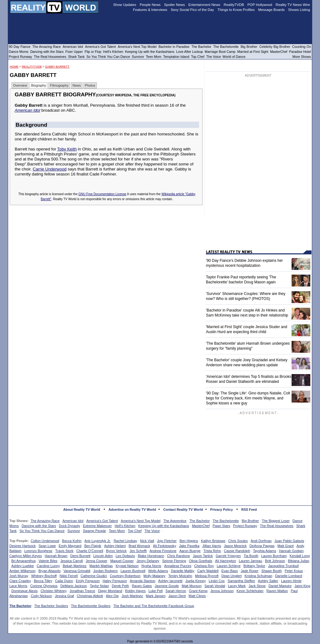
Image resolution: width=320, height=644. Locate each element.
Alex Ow (112, 596)
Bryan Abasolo (50, 571)
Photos (90, 85)
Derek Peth (120, 586)
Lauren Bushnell (133, 571)
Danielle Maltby (183, 571)
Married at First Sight (253, 52)
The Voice (152, 531)
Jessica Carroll (72, 561)
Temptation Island (176, 57)
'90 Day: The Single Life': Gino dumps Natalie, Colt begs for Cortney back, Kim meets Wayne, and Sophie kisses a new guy (248, 398)
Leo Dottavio (125, 556)
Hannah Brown (56, 556)
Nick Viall (147, 541)
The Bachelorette (226, 521)
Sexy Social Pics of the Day (192, 10)
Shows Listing (299, 10)
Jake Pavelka (189, 546)
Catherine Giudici (94, 576)
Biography (38, 85)
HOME (14, 67)
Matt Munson (192, 586)
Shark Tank (76, 57)
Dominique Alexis (24, 591)
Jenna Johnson (222, 591)
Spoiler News (175, 5)
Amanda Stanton (142, 581)
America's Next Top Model (140, 521)
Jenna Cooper (96, 561)
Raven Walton (277, 591)
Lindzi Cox (217, 581)
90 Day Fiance (20, 47)
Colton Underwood (45, 541)
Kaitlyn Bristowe (213, 541)
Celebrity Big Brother (275, 47)
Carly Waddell (208, 571)
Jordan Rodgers (105, 571)
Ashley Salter (268, 581)
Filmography (59, 85)
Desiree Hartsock (22, 546)
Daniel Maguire (280, 586)
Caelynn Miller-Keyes (26, 556)
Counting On (302, 47)
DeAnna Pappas (262, 546)
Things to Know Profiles (236, 10)
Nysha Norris (152, 566)
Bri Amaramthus (23, 561)
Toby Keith (67, 149)
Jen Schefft (138, 551)
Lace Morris (18, 586)
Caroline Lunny (48, 566)
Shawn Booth (271, 571)
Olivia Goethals (201, 561)
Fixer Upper (74, 52)
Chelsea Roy (204, 566)
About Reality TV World (82, 510)
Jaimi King (302, 586)
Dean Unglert (231, 576)
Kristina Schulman (258, 576)
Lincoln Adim (103, 556)
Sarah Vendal (215, 586)
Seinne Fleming (174, 561)
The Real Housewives (277, 526)
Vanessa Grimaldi (77, 571)
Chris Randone (178, 556)
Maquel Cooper (122, 561)
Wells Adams (158, 571)
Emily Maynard (70, 546)
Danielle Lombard (288, 576)
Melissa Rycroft (207, 576)
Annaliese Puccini (178, 566)
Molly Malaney (154, 576)
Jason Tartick (203, 556)
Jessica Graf (65, 596)
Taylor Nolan (99, 586)
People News (150, 5)
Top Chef (135, 531)
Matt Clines (197, 596)
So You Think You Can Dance (42, 531)
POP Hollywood (260, 5)
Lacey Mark (237, 586)
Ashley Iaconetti (170, 581)
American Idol (27, 110)
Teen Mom (117, 531)
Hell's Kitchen (125, 526)
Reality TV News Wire (293, 5)
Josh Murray (19, 576)
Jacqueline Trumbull (283, 566)
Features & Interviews (150, 10)
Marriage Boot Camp (220, 52)
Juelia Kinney (195, 581)
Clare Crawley (20, 581)
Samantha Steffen (241, 581)
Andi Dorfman (261, 541)
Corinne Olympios (44, 586)
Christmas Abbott (90, 596)
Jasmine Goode (167, 586)
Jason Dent (177, 596)
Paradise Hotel (300, 52)
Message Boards (271, 10)
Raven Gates (142, 586)
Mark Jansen (156, 596)
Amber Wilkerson (22, 571)
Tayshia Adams (265, 551)
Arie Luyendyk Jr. (97, 541)
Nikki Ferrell (69, 576)
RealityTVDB (32, 67)
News (77, 85)
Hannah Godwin (291, 551)
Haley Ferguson (115, 581)
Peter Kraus (294, 571)
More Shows (302, 57)
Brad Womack (140, 546)
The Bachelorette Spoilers (91, 606)
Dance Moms (19, 52)
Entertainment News (204, 5)
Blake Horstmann (151, 556)
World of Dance (234, 57)
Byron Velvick (116, 551)
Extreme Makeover (97, 526)
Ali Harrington (225, 561)
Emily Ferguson (88, 581)
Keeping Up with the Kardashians (164, 526)
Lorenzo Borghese (38, 551)
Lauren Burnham (274, 556)
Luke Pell (155, 591)
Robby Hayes (135, 591)
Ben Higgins (189, 541)
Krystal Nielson (127, 566)
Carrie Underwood (50, 169)
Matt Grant (286, 546)
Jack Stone (257, 586)
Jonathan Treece (82, 591)
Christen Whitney (54, 591)
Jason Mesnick (235, 546)
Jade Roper (250, 571)
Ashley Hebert (115, 546)
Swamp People (94, 531)
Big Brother (250, 521)
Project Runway (245, 526)
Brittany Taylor (254, 566)
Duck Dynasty (69, 526)
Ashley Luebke (22, 566)
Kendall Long (300, 556)
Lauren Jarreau (250, 561)
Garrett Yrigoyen (228, 556)
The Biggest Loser (276, 521)
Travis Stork (64, 551)
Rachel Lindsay (125, 541)
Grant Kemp (198, 591)
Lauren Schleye (228, 566)
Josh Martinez (132, 596)
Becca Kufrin (72, 541)
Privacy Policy (222, 510)
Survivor (74, 531)
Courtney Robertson (125, 576)
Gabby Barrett (57, 67)
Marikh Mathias (101, 566)
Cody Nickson (42, 596)
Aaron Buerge (190, 551)
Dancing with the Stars (39, 526)
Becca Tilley (43, 581)
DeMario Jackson (74, 586)
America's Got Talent (102, 521)
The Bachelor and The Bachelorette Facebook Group (154, 606)
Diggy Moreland (110, 591)
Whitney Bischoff (44, 576)
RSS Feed (249, 510)
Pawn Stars (221, 526)
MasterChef (201, 526)
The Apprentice (175, 521)
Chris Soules (238, 541)
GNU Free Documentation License (102, 194)
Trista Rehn (212, 551)
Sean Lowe (47, 546)
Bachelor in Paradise (174, 47)
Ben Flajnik (93, 546)
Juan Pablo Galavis (289, 541)
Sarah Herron (176, 591)
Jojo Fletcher (167, 541)
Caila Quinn (64, 581)
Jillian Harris (212, 546)
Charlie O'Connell (90, 551)
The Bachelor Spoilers (51, 606)
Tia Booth (251, 556)
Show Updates (125, 5)
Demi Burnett (80, 556)
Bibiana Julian (299, 561)
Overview (20, 85)
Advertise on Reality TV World (132, 510)
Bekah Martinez (75, 566)
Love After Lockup (190, 52)
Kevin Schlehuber (250, 591)
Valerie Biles (48, 561)
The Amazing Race (45, 521)
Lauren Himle (291, 581)
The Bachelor (200, 521)
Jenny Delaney (148, 561)
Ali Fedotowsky (165, 546)
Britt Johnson (275, 561)
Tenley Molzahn (180, 576)
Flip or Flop (93, 52)
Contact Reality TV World (183, 510)
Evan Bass (230, 571)
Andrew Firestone (163, 551)
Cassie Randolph (237, 551)
